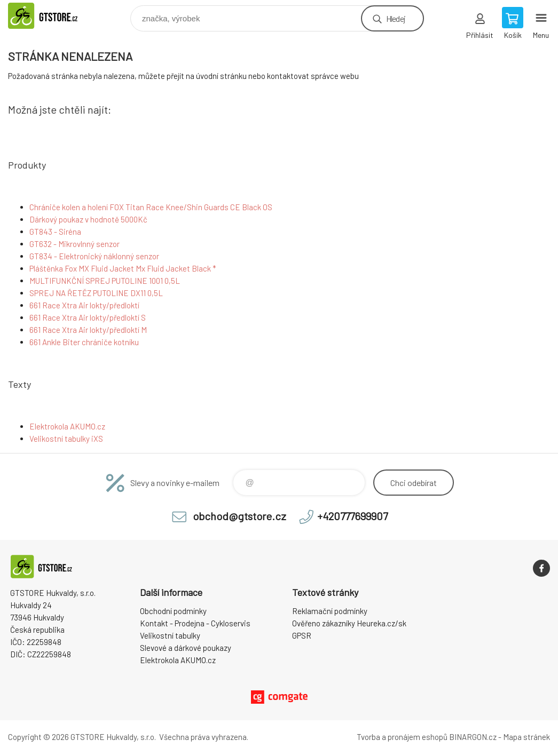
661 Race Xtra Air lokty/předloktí (84, 305)
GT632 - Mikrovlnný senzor (74, 244)
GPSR (302, 635)
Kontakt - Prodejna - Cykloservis (195, 623)
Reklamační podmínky (330, 611)
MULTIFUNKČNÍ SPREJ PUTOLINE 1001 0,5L (105, 281)
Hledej (396, 18)
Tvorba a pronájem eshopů (402, 737)
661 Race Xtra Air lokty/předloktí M (88, 330)
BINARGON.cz (473, 737)
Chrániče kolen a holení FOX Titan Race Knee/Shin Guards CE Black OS (151, 207)
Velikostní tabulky (170, 635)
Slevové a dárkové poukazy (186, 648)
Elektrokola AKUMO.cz (67, 426)
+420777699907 (352, 516)
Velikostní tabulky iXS (66, 439)
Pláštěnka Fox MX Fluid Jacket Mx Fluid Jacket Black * (123, 268)
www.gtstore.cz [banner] (55, 16)
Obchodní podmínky (173, 611)
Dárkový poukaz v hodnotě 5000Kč (88, 219)
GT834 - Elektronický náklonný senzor (94, 256)
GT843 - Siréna (55, 232)
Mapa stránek (526, 737)
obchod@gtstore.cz (239, 516)
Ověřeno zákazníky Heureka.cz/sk (349, 623)
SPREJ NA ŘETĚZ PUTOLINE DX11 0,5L (96, 293)
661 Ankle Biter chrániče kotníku (84, 342)
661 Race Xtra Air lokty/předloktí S (88, 317)
